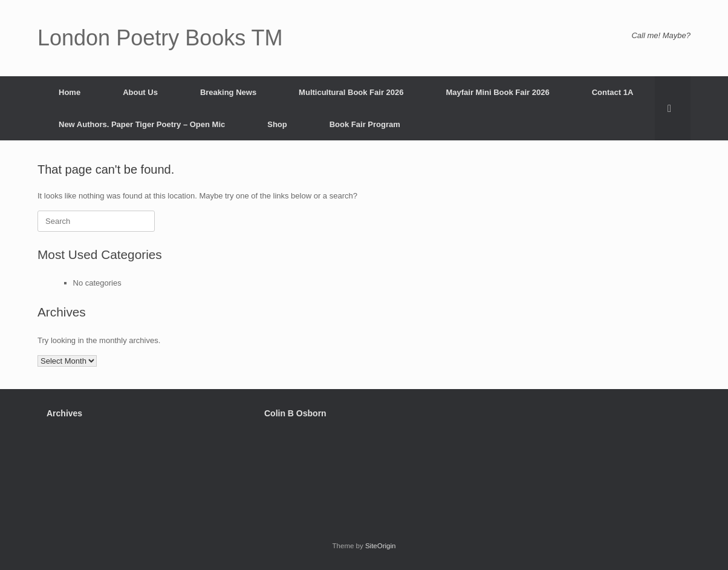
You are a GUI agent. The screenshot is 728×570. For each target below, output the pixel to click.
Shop (277, 124)
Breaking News (228, 92)
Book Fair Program (365, 124)
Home (70, 92)
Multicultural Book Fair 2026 (351, 92)
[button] (673, 108)
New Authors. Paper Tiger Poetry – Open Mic (142, 124)
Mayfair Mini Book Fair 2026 (497, 92)
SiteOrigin (381, 546)
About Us (140, 92)
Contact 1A (613, 92)
